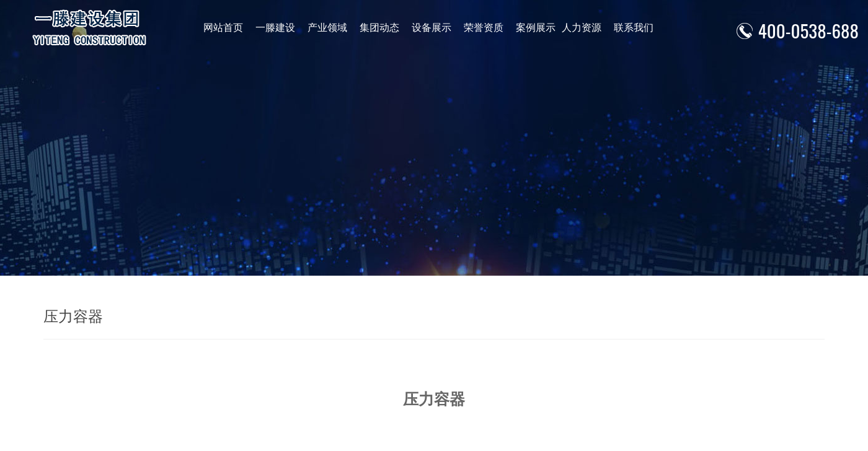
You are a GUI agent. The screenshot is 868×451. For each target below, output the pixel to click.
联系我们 (629, 28)
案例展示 (532, 28)
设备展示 (429, 28)
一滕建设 (275, 28)
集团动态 (378, 28)
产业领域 (326, 28)
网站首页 (223, 28)
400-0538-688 (808, 30)
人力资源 (577, 28)
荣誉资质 (480, 28)
